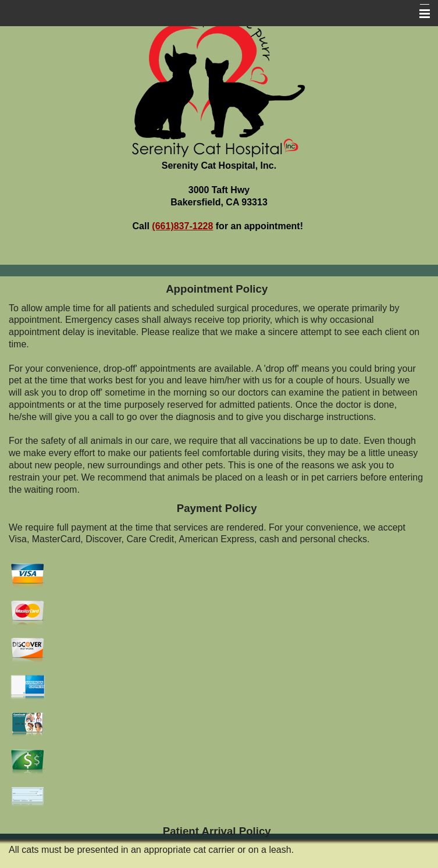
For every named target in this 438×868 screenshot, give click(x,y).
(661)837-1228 (182, 226)
